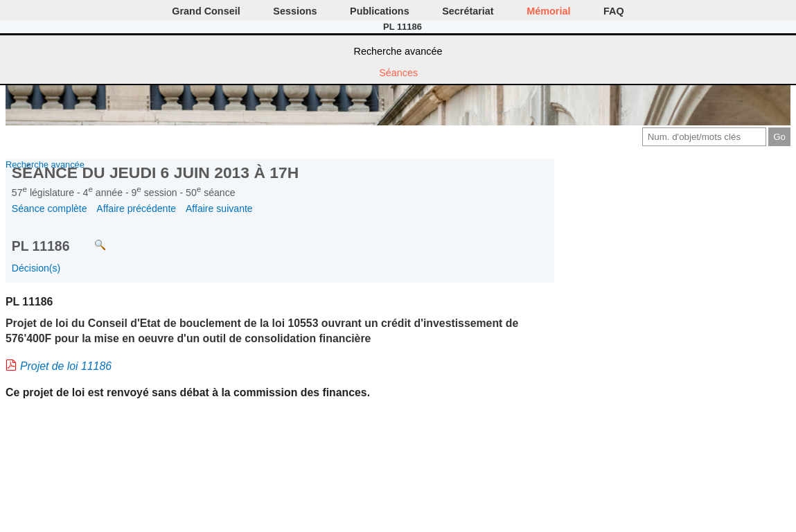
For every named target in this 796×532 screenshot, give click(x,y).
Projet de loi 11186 (66, 366)
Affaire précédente (136, 209)
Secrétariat (468, 11)
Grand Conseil (206, 11)
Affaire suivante (219, 209)
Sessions (295, 11)
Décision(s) (36, 268)
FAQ (614, 11)
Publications (380, 11)
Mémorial (548, 11)
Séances (398, 73)
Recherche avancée (398, 51)
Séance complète (50, 209)
